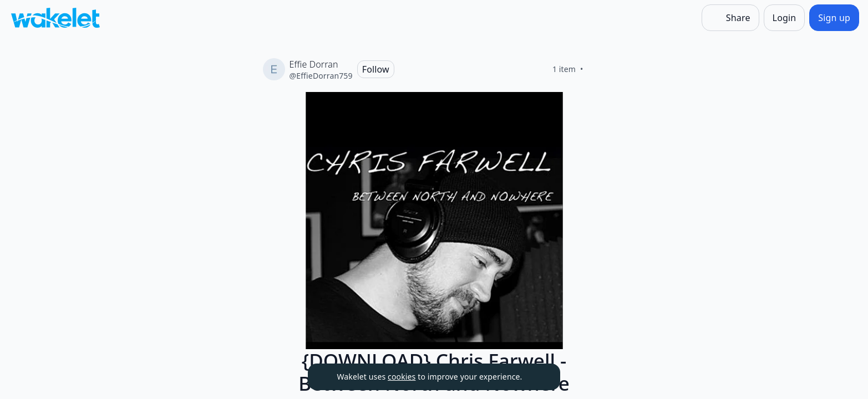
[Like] (597, 69)
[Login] (785, 18)
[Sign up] (834, 18)
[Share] (730, 18)
